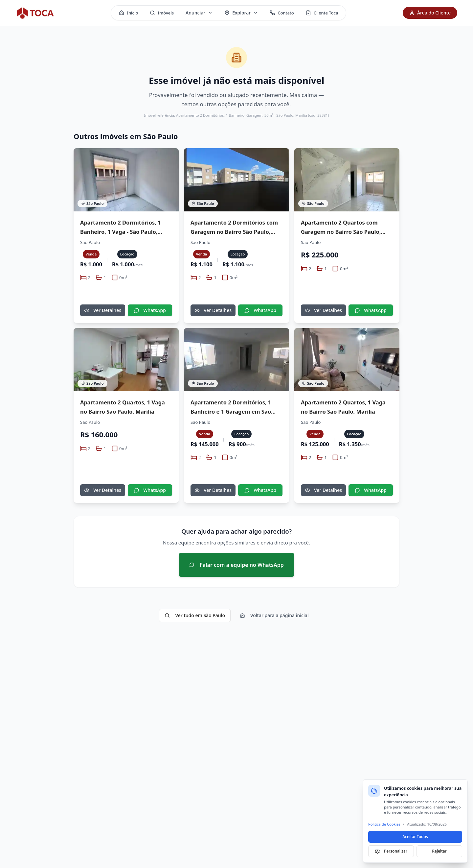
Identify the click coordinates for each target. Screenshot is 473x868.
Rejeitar (439, 851)
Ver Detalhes (103, 310)
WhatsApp (150, 310)
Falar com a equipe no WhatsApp (236, 565)
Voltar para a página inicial (274, 615)
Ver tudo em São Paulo (195, 615)
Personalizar (391, 851)
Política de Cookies (384, 824)
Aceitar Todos (415, 837)
